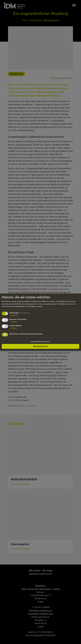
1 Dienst (13, 322)
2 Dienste (14, 316)
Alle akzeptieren (40, 346)
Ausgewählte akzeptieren (40, 342)
